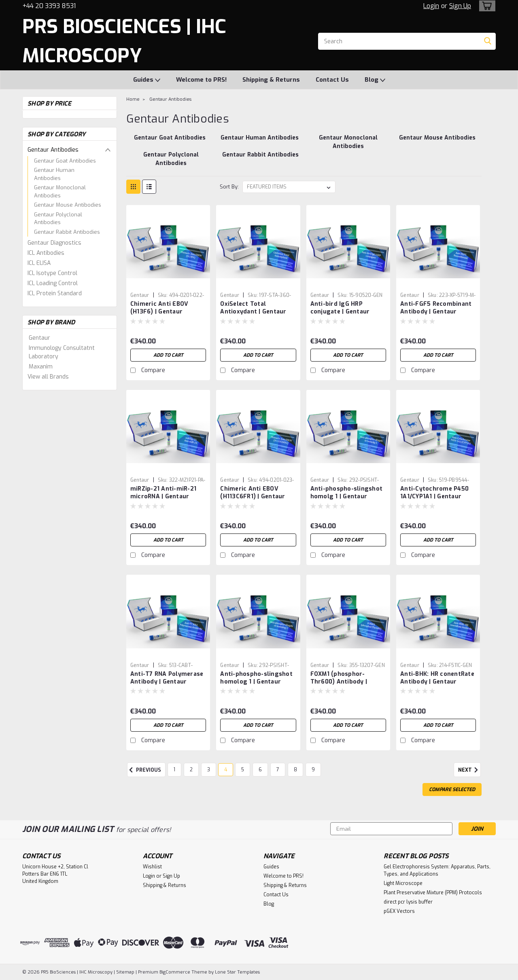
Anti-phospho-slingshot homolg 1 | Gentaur (347, 493)
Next (469, 770)
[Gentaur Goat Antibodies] (170, 142)
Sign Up (460, 6)
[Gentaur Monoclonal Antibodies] (348, 142)
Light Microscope (403, 883)
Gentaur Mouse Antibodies (68, 205)
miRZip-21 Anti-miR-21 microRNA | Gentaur (163, 493)
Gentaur (39, 338)
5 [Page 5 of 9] (243, 770)
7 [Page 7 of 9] (278, 770)
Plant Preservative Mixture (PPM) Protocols (433, 893)
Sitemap (125, 972)
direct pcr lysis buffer (408, 902)
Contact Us (332, 80)
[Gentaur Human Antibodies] (260, 142)
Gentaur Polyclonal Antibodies (58, 219)
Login (431, 6)
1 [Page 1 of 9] (174, 770)
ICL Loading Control (53, 283)
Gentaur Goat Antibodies (65, 161)
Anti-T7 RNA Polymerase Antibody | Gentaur (167, 678)
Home (133, 99)
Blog (375, 80)
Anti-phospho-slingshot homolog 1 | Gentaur (256, 678)
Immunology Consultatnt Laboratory (62, 352)
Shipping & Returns (271, 80)
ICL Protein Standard (55, 293)
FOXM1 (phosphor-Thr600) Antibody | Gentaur (339, 682)
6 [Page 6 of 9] (260, 770)
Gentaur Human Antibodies (54, 174)
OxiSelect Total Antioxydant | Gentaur (253, 308)
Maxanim (41, 367)
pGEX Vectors (399, 911)
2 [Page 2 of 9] (191, 770)
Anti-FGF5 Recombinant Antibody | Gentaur (436, 308)
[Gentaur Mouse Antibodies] (437, 142)
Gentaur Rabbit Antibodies (67, 232)
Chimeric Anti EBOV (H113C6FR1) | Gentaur (253, 493)
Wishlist (152, 867)
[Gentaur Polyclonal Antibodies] (171, 159)
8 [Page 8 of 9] (295, 770)
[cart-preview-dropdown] (485, 6)
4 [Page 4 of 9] (226, 770)
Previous (144, 770)
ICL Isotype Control (52, 273)
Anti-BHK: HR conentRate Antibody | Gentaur (437, 678)
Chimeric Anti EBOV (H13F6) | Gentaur (159, 308)
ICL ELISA (39, 263)
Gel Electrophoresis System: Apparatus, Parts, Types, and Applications (437, 870)
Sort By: (229, 187)
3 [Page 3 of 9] (209, 770)
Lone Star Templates (237, 972)
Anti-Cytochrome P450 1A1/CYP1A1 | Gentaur (434, 493)
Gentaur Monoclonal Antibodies (60, 192)
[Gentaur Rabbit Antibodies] (261, 159)
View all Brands (48, 377)
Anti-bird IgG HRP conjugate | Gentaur (340, 308)
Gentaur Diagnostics (54, 243)
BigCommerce (175, 972)
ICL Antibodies (46, 253)
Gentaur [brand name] (140, 295)
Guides (147, 80)
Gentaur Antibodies (53, 150)
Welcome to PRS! (201, 80)
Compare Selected (452, 790)
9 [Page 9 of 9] (313, 770)
